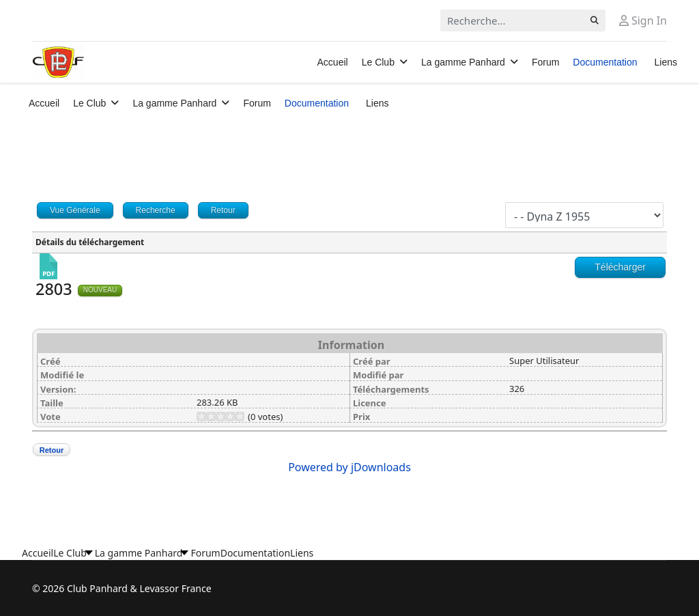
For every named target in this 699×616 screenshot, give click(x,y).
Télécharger (620, 267)
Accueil (333, 62)
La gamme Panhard (463, 62)
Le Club (378, 62)
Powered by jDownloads (349, 467)
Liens (666, 62)
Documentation (605, 62)
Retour (52, 450)
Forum (545, 62)
